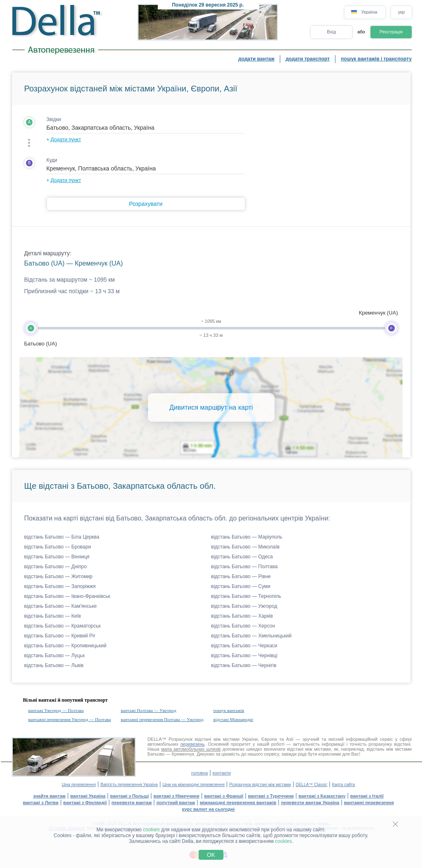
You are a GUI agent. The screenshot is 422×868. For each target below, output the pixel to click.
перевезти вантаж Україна (310, 803)
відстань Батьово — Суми (241, 586)
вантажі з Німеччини (177, 796)
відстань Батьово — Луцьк (55, 656)
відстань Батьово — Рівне (241, 576)
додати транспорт (308, 59)
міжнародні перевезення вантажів (238, 803)
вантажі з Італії (367, 796)
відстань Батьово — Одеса (242, 557)
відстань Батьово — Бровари (58, 547)
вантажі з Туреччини (271, 796)
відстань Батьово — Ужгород (244, 606)
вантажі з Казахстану (322, 796)
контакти (222, 773)
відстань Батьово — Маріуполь (247, 537)
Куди (52, 160)
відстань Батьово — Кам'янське (61, 606)
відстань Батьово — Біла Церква (62, 537)
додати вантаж (256, 59)
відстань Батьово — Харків (242, 616)
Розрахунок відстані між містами (260, 785)
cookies (151, 830)
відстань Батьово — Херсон (243, 626)
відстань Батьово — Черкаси (244, 646)
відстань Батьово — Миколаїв (245, 547)
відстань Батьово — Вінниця (57, 557)
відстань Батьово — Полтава (244, 567)
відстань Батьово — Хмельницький (251, 636)
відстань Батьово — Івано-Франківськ (67, 596)
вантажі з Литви (41, 803)
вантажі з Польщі (129, 796)
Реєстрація (391, 32)
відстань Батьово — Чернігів (244, 665)
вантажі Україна (88, 796)
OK (211, 855)
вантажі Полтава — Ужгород (149, 710)
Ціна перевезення (79, 785)
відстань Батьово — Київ (53, 616)
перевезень (193, 744)
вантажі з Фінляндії (85, 803)
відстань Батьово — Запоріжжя (60, 586)
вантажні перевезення (369, 803)
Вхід (331, 32)
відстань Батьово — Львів (54, 665)
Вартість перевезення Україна (129, 785)
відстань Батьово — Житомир (59, 576)
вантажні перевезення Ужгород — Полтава (70, 719)
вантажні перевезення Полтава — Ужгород (162, 719)
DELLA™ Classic (311, 785)
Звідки (54, 119)
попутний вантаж (176, 803)
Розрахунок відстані (190, 739)
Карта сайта (344, 785)
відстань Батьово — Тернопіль (246, 596)
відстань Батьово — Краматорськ (63, 626)
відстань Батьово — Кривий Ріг (60, 636)
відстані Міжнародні (233, 719)
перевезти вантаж (132, 803)
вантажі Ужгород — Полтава (56, 710)
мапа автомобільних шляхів (191, 749)
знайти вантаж (49, 796)
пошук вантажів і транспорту (376, 59)
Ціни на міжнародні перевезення (193, 785)
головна (199, 773)
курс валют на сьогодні (209, 809)
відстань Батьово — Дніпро (56, 567)
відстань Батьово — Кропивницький (66, 646)
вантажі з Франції (224, 796)
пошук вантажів (229, 710)
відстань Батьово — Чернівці (244, 656)
